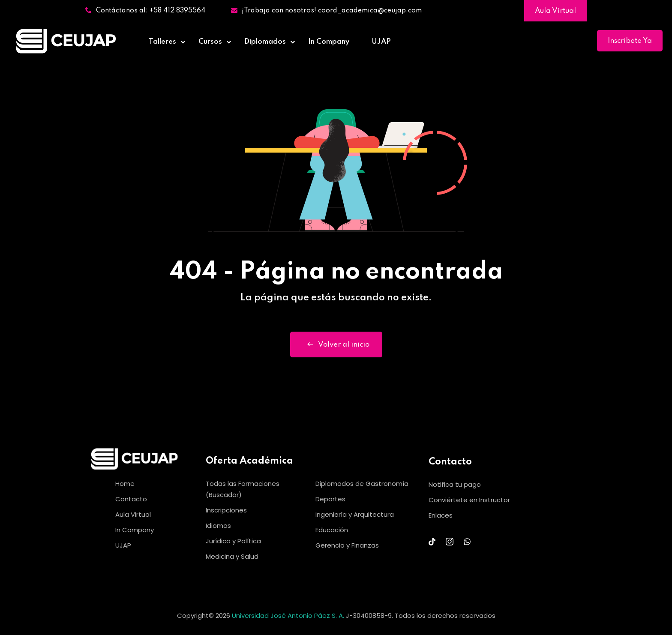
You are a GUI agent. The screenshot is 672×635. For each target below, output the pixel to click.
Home (125, 484)
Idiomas (218, 526)
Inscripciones (226, 510)
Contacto (131, 499)
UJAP (381, 42)
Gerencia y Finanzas (347, 545)
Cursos (210, 42)
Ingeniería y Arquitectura (355, 514)
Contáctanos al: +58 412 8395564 (145, 11)
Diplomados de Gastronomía (362, 484)
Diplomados (265, 42)
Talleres (162, 42)
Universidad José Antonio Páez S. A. (289, 616)
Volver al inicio (336, 344)
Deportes (330, 499)
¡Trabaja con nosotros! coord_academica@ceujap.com (326, 11)
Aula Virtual (555, 11)
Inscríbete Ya (630, 41)
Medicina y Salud (232, 556)
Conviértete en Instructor (469, 500)
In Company (329, 42)
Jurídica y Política (233, 541)
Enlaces (441, 515)
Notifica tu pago (455, 484)
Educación (332, 530)
